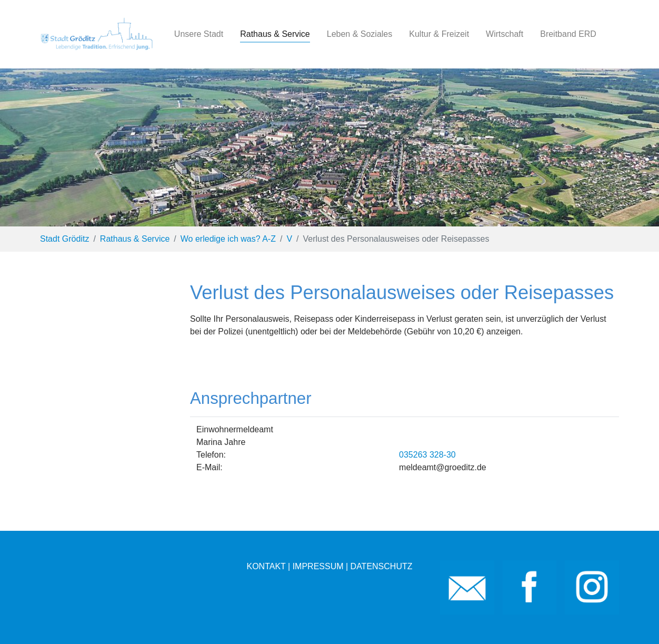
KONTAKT (266, 566)
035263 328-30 (427, 455)
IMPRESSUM (318, 566)
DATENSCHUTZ (382, 566)
